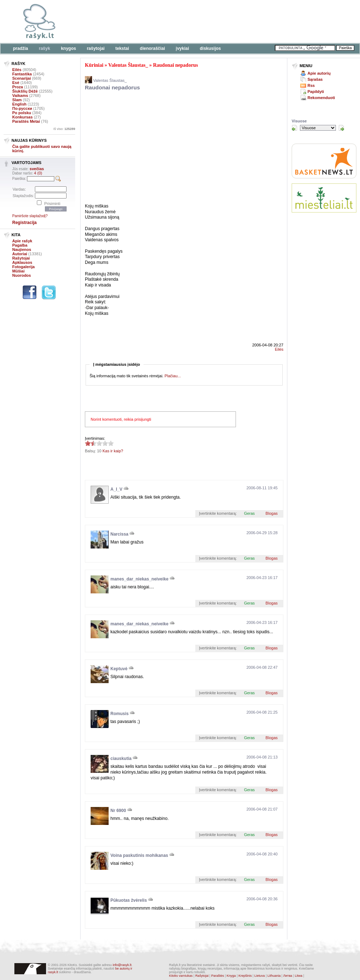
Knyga (231, 976)
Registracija (24, 223)
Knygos (68, 48)
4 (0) (38, 173)
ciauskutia (121, 759)
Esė (16, 83)
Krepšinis (245, 976)
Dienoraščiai (152, 48)
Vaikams (20, 95)
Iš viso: (64, 129)
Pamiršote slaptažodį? (30, 216)
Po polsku (22, 113)
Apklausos (22, 262)
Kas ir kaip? (113, 451)
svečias (37, 169)
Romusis (120, 714)
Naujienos (22, 249)
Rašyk (44, 48)
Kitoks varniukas (181, 976)
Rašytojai (95, 48)
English (19, 104)
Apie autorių (319, 73)
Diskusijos (211, 48)
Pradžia (20, 48)
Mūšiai (18, 271)
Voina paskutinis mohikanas (139, 855)
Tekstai (122, 48)
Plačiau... (172, 376)
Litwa (299, 976)
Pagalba (20, 245)
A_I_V (116, 489)
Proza (18, 87)
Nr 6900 (118, 811)
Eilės (17, 70)
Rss (311, 85)
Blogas (272, 513)
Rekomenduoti (321, 98)
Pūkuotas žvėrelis (129, 900)
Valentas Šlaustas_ (128, 65)
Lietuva (259, 976)
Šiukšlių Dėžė (25, 91)
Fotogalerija (23, 267)
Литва (288, 976)
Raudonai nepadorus (175, 65)
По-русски (22, 108)
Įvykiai (183, 48)
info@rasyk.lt (122, 965)
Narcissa (119, 534)
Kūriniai (94, 65)
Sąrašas (315, 79)
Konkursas (22, 117)
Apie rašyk (22, 241)
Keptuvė (119, 669)
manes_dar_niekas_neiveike (139, 579)
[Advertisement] (168, 148)
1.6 (88, 443)
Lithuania (274, 976)
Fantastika (22, 74)
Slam (17, 100)
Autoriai (20, 254)
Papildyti (316, 92)
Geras (249, 513)
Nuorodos (22, 275)
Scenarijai (22, 78)
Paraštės (218, 976)
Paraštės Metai (26, 121)
